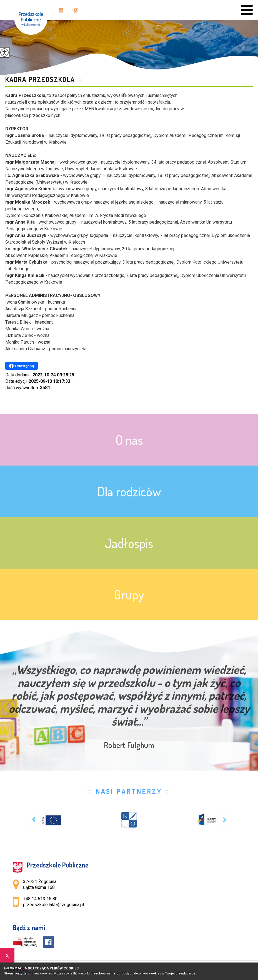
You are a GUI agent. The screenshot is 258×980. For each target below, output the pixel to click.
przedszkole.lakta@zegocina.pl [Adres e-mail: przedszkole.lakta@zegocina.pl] (53, 905)
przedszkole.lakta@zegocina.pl (75, 10)
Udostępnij (22, 366)
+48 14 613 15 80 (61, 10)
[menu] (247, 10)
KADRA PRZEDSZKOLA (40, 79)
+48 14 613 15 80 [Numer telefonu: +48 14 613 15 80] (40, 899)
